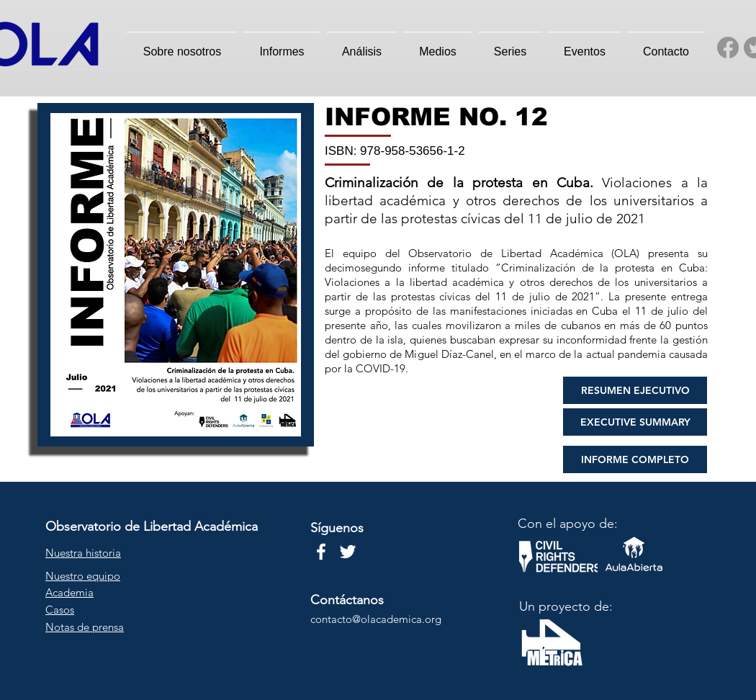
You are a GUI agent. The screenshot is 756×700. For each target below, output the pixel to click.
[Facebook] (728, 48)
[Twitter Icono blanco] (348, 552)
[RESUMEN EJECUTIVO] (635, 390)
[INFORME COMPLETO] (635, 459)
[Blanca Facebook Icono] (321, 552)
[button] (182, 45)
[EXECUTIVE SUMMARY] (635, 422)
